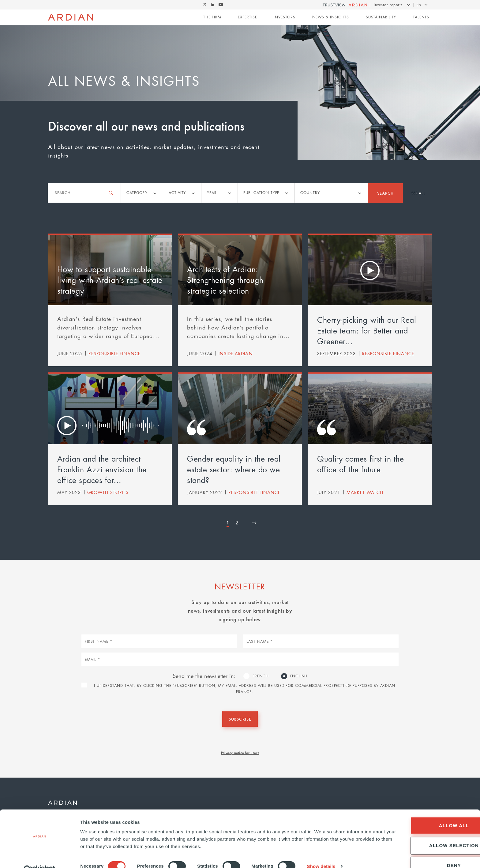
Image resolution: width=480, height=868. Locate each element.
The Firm (212, 17)
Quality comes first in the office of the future (360, 464)
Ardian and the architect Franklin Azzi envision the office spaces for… (102, 469)
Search (385, 193)
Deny (429, 852)
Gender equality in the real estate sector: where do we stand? (234, 469)
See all (418, 193)
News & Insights (331, 17)
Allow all (429, 812)
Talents (421, 17)
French (261, 676)
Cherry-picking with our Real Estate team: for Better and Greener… (367, 330)
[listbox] (142, 193)
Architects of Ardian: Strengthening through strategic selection (225, 280)
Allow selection (429, 832)
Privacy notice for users (240, 752)
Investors (285, 17)
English (299, 676)
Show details (321, 853)
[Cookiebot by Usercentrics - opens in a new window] (40, 856)
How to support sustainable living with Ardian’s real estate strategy (110, 280)
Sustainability (381, 17)
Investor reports (388, 5)
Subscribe (240, 719)
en (419, 5)
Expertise (247, 17)
